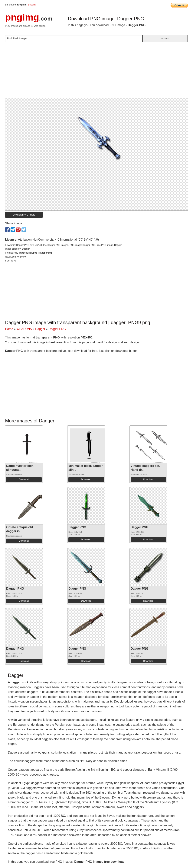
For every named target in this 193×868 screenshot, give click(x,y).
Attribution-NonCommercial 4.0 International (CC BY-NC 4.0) (58, 240)
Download (24, 479)
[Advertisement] (96, 71)
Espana (32, 5)
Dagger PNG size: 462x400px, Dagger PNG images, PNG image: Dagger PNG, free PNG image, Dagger (69, 245)
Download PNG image (24, 215)
